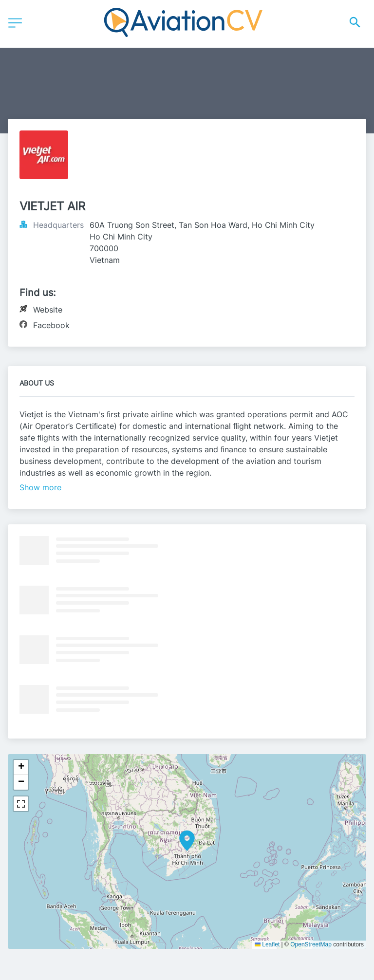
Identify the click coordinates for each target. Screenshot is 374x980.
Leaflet (267, 944)
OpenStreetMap (311, 944)
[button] (187, 841)
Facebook (51, 325)
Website (48, 310)
